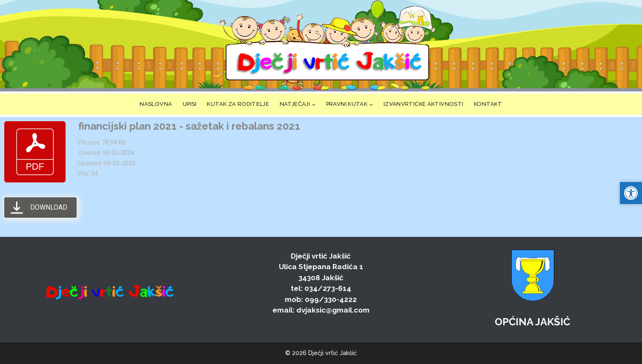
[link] (327, 46)
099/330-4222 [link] (331, 299)
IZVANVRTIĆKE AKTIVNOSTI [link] (424, 104)
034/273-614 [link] (328, 288)
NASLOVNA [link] (156, 104)
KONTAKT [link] (488, 104)
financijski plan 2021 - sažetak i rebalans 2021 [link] (189, 126)
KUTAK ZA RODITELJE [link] (238, 104)
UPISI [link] (190, 104)
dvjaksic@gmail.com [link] (333, 310)
